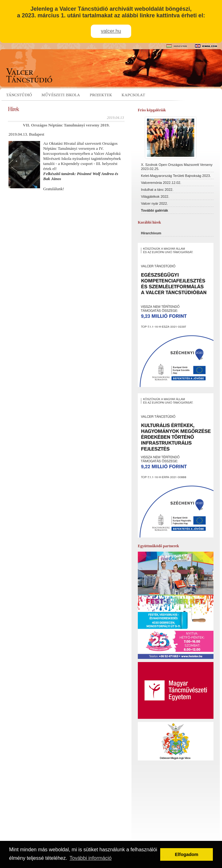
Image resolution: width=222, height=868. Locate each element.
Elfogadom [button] (187, 854)
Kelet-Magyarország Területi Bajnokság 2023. (176, 176)
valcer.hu (111, 31)
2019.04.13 (115, 118)
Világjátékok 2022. (155, 196)
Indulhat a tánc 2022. (157, 190)
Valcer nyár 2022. (154, 203)
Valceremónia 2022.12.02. (161, 183)
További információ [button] (91, 858)
